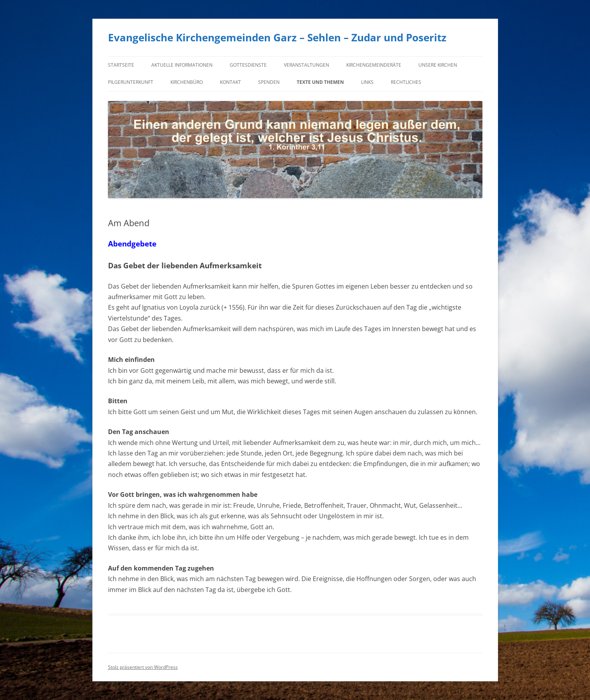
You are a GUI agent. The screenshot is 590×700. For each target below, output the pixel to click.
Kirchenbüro (187, 82)
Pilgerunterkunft (131, 82)
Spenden (269, 82)
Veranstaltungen (307, 65)
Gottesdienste (248, 65)
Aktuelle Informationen (182, 65)
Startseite (121, 65)
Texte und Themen (320, 82)
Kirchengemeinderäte (374, 65)
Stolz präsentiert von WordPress (143, 667)
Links (367, 82)
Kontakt (230, 82)
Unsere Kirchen (438, 65)
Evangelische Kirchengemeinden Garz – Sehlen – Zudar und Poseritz (277, 37)
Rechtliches (406, 82)
